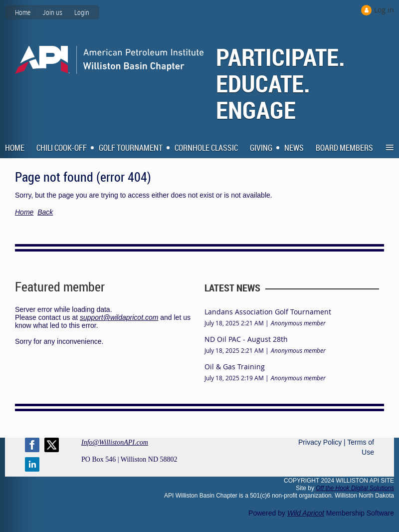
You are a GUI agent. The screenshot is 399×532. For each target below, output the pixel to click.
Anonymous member (298, 323)
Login (82, 12)
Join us (52, 12)
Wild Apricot (306, 513)
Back (45, 212)
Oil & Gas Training (235, 367)
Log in (384, 10)
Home (23, 12)
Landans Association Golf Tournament (268, 312)
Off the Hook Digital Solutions (355, 488)
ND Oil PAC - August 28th (246, 339)
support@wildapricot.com (119, 317)
